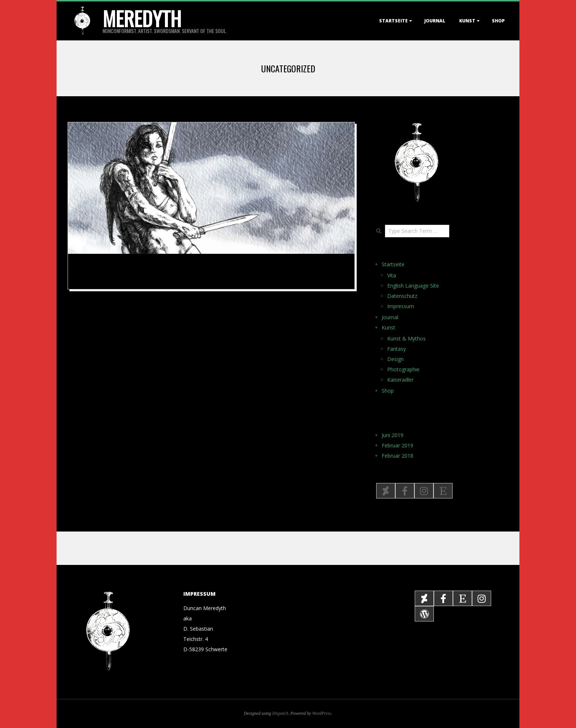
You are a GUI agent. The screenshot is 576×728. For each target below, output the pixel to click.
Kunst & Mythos (406, 338)
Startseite (393, 21)
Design (395, 359)
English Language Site (413, 286)
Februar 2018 (397, 456)
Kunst (467, 21)
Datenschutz (402, 296)
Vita (392, 275)
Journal (435, 21)
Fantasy (397, 349)
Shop (498, 21)
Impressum (401, 306)
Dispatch (280, 713)
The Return (97, 269)
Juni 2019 (393, 435)
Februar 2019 (397, 445)
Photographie (403, 369)
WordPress (322, 713)
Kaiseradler (400, 380)
